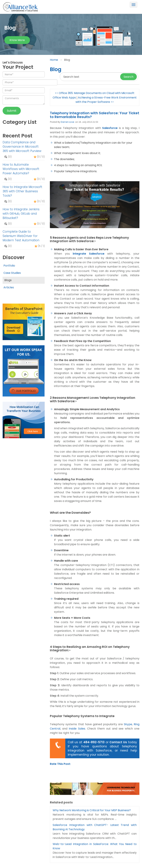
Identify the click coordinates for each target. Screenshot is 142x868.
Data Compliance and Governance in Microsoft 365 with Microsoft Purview (22, 147)
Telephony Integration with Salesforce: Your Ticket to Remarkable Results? (95, 115)
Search (128, 77)
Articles (9, 287)
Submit (12, 111)
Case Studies (12, 273)
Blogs (8, 280)
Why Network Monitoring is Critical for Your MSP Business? (92, 810)
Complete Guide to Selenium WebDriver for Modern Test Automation (21, 236)
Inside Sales (76, 729)
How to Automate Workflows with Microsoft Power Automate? (21, 169)
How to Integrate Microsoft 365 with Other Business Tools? (22, 191)
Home (54, 60)
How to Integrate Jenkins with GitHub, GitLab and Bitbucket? (21, 214)
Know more (17, 40)
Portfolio (9, 266)
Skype (128, 724)
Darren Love (68, 122)
